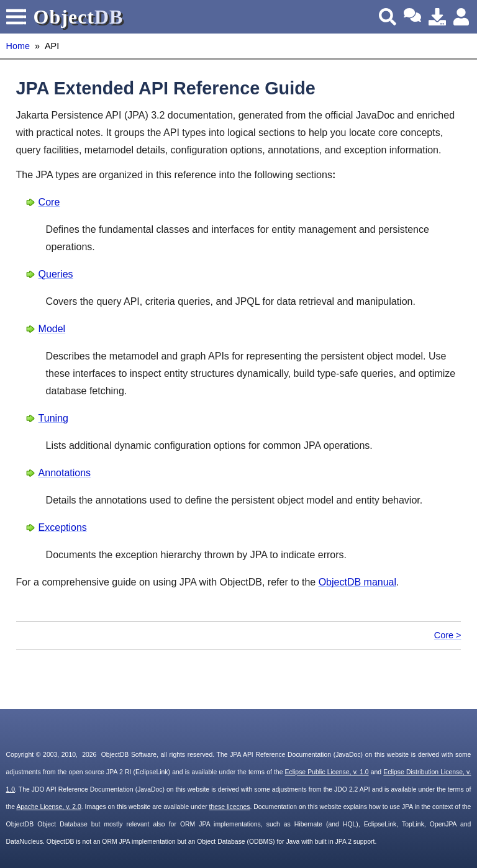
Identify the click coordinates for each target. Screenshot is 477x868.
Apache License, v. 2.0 (48, 807)
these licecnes (230, 807)
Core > (448, 635)
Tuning (53, 418)
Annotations (65, 473)
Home (18, 46)
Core (49, 202)
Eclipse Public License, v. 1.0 (327, 772)
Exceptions (63, 527)
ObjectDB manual (357, 582)
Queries (56, 274)
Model (52, 329)
